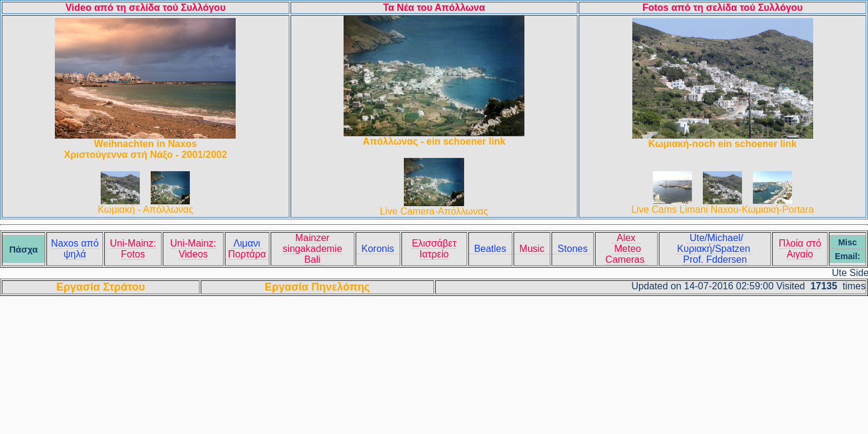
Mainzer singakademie (313, 243)
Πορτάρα (247, 254)
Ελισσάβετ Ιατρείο (434, 249)
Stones (573, 249)
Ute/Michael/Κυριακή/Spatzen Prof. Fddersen (715, 249)
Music (532, 249)
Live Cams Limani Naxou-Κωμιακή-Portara (722, 209)
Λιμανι (247, 243)
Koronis (378, 249)
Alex (626, 238)
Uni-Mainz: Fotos (133, 249)
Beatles (490, 249)
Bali (313, 259)
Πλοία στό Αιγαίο (800, 249)
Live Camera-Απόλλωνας (434, 211)
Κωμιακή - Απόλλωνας (146, 209)
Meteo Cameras (626, 254)
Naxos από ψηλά (75, 249)
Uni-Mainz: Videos (193, 249)
